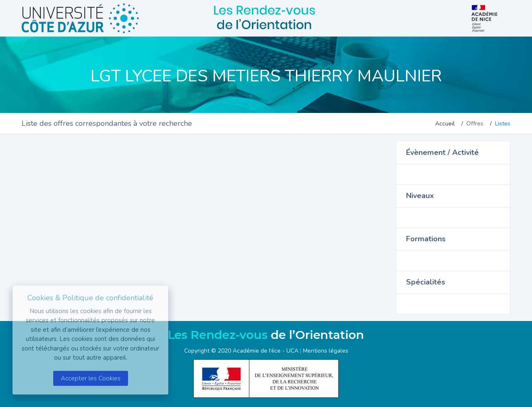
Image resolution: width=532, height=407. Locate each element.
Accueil (445, 124)
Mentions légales (326, 351)
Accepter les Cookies (91, 378)
